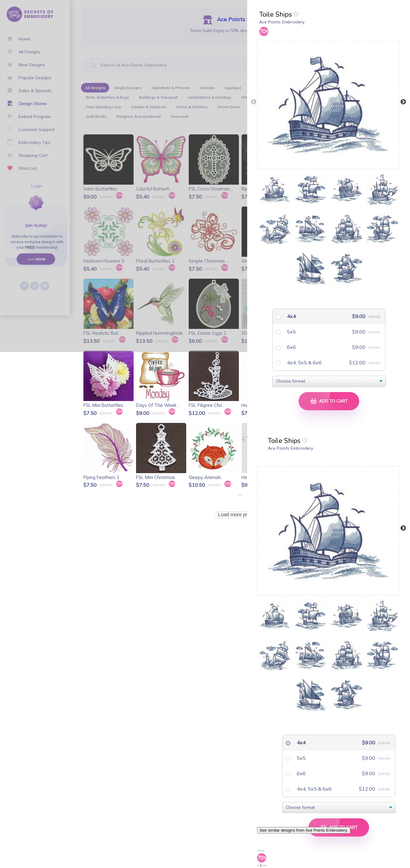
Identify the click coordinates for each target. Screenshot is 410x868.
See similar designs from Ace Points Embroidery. (304, 830)
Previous (254, 102)
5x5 (291, 332)
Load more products (240, 515)
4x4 (291, 316)
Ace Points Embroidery (282, 22)
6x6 (291, 347)
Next (403, 102)
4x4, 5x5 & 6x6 (304, 362)
